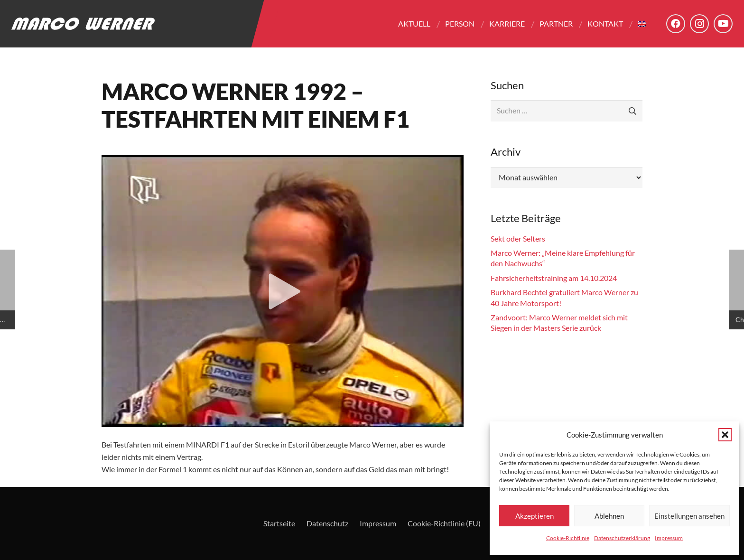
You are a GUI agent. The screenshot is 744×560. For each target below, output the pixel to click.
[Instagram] (699, 24)
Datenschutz (327, 523)
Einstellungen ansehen (689, 516)
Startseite (279, 523)
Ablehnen (609, 516)
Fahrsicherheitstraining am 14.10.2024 (554, 278)
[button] (725, 435)
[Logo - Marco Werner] (83, 24)
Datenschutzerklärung (622, 538)
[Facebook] (676, 24)
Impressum (669, 538)
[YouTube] (723, 24)
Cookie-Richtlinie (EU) (444, 523)
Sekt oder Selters (518, 238)
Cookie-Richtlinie (568, 538)
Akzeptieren (535, 516)
